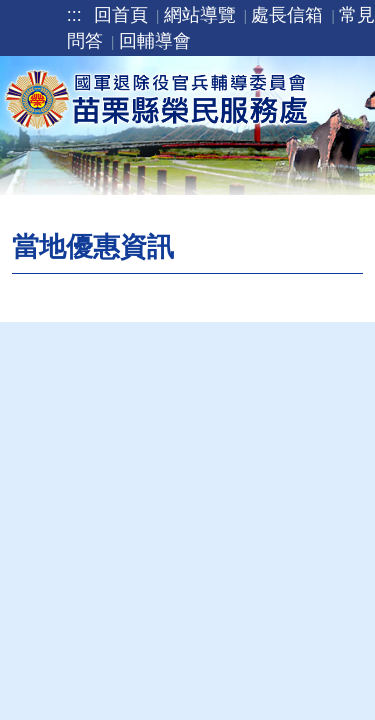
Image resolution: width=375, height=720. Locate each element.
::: (74, 15)
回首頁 (121, 15)
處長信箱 (287, 15)
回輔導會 (155, 41)
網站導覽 (200, 15)
